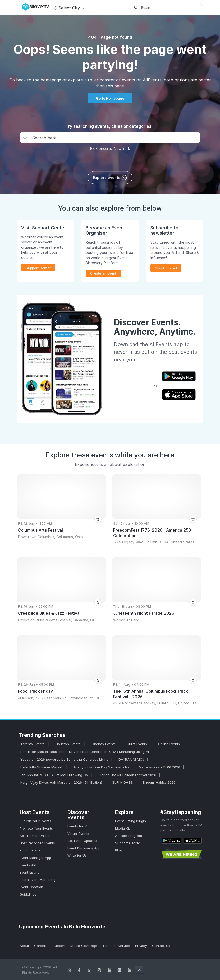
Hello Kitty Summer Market (42, 767)
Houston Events (68, 744)
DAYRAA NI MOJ (131, 759)
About (24, 946)
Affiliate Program (129, 836)
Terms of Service (116, 946)
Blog (119, 850)
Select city (69, 8)
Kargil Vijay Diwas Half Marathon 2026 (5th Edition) (61, 782)
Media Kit (122, 828)
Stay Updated (166, 268)
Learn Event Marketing (38, 880)
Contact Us (161, 946)
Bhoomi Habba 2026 (159, 782)
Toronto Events (33, 744)
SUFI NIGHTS (122, 782)
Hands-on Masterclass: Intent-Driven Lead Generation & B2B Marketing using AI (85, 752)
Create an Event (103, 273)
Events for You (79, 826)
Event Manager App (35, 858)
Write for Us (77, 855)
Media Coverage (84, 946)
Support (59, 946)
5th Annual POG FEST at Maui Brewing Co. (54, 775)
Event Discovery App (84, 848)
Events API (28, 865)
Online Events (169, 744)
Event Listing (30, 872)
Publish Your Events (35, 821)
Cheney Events (104, 744)
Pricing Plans (30, 850)
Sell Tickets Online (35, 836)
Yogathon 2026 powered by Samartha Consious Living (64, 759)
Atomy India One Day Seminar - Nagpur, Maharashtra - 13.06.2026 (127, 767)
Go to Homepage (110, 98)
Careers (41, 946)
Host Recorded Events (37, 843)
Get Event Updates (82, 841)
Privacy (141, 946)
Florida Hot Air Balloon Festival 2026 (127, 775)
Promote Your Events (36, 828)
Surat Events (137, 744)
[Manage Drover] (23, 6)
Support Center (38, 268)
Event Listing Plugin (131, 821)
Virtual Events (78, 834)
